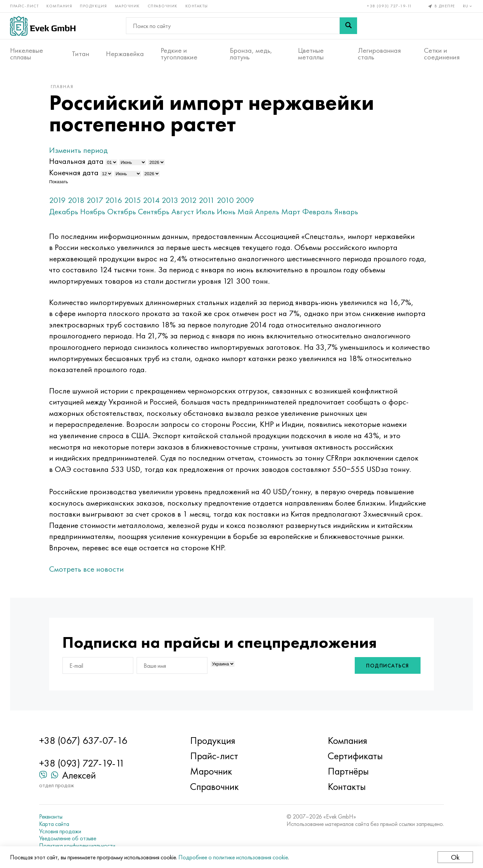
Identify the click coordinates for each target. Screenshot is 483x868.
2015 (133, 200)
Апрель (267, 211)
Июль (205, 211)
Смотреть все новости (86, 569)
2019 (57, 200)
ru (468, 6)
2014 (151, 200)
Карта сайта (54, 824)
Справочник (163, 6)
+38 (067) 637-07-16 (83, 741)
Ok (455, 857)
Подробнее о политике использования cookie (233, 857)
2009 (245, 200)
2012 (189, 200)
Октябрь (122, 211)
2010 (225, 200)
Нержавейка (125, 54)
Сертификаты (355, 756)
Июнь (226, 211)
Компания (59, 6)
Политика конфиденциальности (77, 846)
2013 (170, 200)
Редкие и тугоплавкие (179, 54)
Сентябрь (154, 211)
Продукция (94, 6)
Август (183, 211)
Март (291, 211)
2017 (95, 200)
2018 (76, 200)
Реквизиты (51, 817)
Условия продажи (60, 831)
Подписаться (388, 666)
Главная (62, 86)
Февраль (317, 211)
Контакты (197, 6)
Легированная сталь (379, 54)
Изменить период (78, 150)
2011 (207, 200)
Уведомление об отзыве (68, 838)
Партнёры (348, 771)
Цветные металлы (311, 54)
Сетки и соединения (442, 54)
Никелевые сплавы (27, 54)
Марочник (127, 6)
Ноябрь (93, 211)
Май (245, 211)
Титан (80, 54)
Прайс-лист (24, 6)
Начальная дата (76, 161)
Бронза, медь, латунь (251, 54)
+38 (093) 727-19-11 (390, 6)
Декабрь (64, 211)
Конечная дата (74, 172)
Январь (346, 211)
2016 (114, 200)
